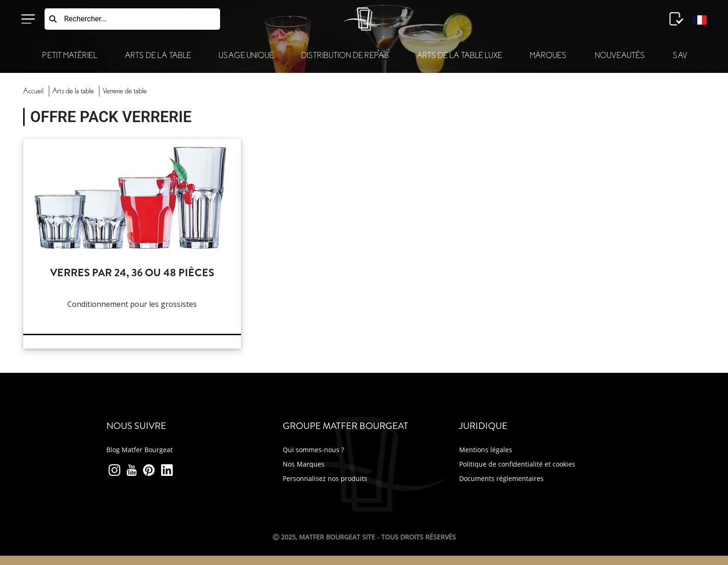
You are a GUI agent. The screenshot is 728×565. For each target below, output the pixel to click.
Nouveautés (620, 55)
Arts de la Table (158, 55)
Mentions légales (486, 450)
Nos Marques (304, 464)
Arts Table (73, 91)
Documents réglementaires (501, 478)
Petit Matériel (70, 55)
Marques (548, 55)
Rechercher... (85, 19)
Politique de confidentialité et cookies (517, 464)
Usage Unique (246, 55)
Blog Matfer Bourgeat (140, 450)
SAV (680, 55)
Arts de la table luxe (459, 55)
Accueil (33, 91)
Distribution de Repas (345, 55)
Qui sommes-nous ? (313, 450)
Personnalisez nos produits (325, 478)
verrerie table (125, 91)
